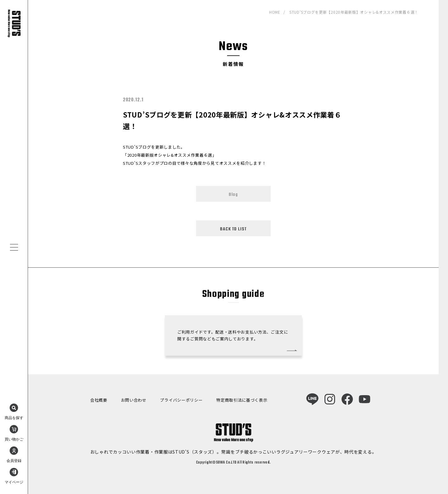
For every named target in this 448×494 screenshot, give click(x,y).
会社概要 (99, 400)
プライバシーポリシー (181, 400)
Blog (233, 195)
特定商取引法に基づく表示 (242, 400)
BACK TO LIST (233, 229)
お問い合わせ (134, 400)
